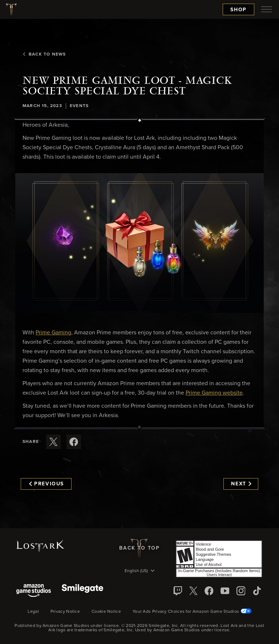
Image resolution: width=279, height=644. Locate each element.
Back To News (44, 54)
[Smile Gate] (82, 591)
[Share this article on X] (53, 442)
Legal (33, 612)
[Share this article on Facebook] (74, 442)
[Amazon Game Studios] (34, 591)
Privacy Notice (65, 612)
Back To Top (139, 548)
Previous (46, 484)
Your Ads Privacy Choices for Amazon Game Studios (192, 612)
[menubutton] (267, 9)
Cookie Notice (106, 612)
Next (241, 484)
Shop (238, 10)
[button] (139, 243)
